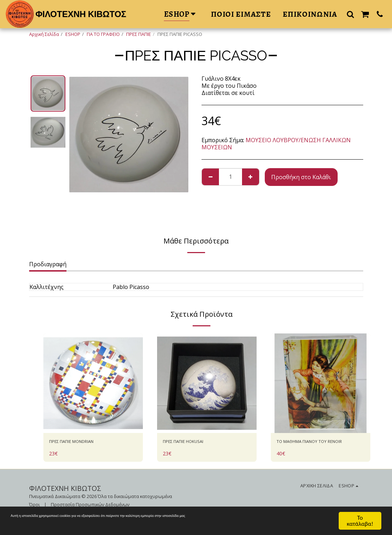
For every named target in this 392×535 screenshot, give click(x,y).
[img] (93, 383)
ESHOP (73, 34)
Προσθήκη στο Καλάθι (301, 177)
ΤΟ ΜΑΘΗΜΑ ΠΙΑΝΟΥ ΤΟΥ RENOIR (312, 447)
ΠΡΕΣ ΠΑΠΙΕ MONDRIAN (82, 443)
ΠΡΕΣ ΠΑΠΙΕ (139, 34)
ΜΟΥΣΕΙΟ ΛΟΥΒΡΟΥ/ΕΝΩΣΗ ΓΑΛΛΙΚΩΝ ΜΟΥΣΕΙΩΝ (276, 144)
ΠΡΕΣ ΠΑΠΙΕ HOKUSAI (192, 443)
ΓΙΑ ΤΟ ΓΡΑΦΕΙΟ (103, 34)
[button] (350, 14)
